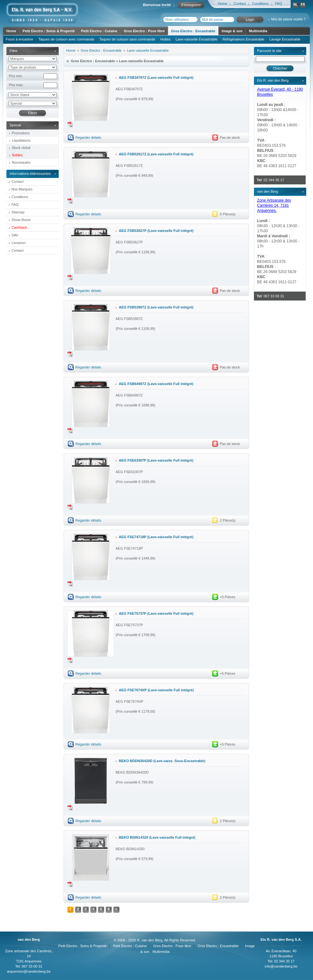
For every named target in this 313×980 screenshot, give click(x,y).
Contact (240, 4)
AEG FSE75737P (133, 613)
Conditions (260, 4)
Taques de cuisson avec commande (66, 39)
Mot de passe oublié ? (288, 19)
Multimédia (258, 31)
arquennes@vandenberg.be (29, 971)
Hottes (165, 39)
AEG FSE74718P (133, 537)
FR (303, 5)
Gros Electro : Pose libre (144, 31)
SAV (15, 235)
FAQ (279, 4)
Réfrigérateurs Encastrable (244, 39)
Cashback (19, 227)
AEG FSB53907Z (133, 307)
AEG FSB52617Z (133, 154)
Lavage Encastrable (285, 39)
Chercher (280, 68)
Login (250, 19)
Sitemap (18, 212)
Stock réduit (21, 148)
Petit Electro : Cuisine (99, 31)
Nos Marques (22, 189)
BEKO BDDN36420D (136, 761)
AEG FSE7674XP (133, 690)
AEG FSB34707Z (133, 78)
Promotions (21, 133)
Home (222, 4)
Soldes (17, 155)
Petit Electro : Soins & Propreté (49, 31)
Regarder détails (88, 137)
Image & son (232, 31)
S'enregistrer (191, 5)
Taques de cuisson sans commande (127, 39)
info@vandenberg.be (281, 966)
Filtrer (33, 113)
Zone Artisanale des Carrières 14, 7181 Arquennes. (274, 205)
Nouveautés (21, 162)
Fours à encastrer (19, 39)
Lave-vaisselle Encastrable (197, 39)
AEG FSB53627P (133, 231)
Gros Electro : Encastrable (193, 31)
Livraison (19, 243)
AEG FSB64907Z (133, 384)
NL (296, 5)
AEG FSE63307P (133, 460)
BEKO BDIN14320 (134, 837)
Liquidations (21, 140)
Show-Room (21, 220)
